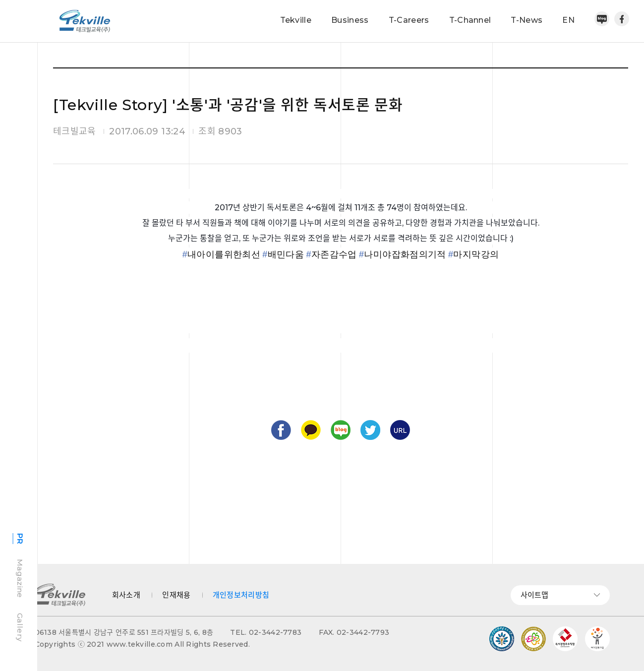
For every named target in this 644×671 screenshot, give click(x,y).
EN (568, 20)
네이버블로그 (602, 19)
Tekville (296, 20)
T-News (527, 20)
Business (350, 20)
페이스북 (622, 19)
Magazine (20, 578)
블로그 (341, 430)
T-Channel (470, 20)
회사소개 (126, 595)
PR (20, 539)
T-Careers (409, 20)
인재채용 (176, 595)
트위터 (370, 430)
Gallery (20, 627)
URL (400, 430)
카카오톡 (311, 430)
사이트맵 (560, 595)
